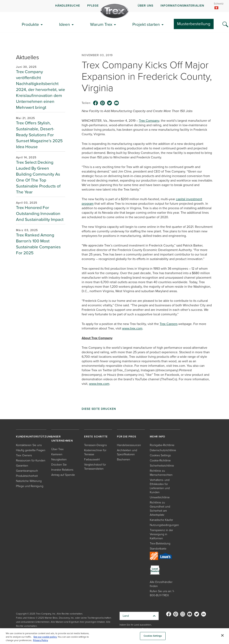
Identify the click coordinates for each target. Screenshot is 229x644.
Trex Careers (169, 324)
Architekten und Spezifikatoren (127, 452)
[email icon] (117, 103)
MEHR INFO (157, 437)
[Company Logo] (114, 11)
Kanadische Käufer (161, 520)
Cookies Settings (160, 455)
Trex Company (149, 121)
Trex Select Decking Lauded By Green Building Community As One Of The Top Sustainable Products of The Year (38, 177)
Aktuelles (27, 57)
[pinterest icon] (103, 103)
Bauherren (124, 459)
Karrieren (57, 454)
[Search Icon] (225, 25)
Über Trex (57, 449)
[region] (114, 636)
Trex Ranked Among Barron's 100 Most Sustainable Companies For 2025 (38, 244)
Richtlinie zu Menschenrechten (161, 473)
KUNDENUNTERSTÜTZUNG (34, 437)
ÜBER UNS (145, 6)
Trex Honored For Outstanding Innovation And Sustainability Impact (40, 213)
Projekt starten (146, 24)
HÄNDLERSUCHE (68, 6)
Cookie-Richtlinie (160, 461)
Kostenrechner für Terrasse (95, 452)
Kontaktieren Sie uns (29, 445)
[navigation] (114, 6)
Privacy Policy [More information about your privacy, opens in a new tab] (41, 640)
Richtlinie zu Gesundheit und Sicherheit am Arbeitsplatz (160, 509)
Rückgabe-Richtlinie (162, 445)
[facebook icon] (96, 103)
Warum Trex (101, 24)
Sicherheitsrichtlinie (162, 466)
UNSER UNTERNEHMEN (62, 439)
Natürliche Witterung (29, 481)
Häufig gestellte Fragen (31, 450)
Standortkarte (158, 549)
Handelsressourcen (129, 445)
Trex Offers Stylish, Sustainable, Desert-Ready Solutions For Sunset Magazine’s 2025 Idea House (39, 135)
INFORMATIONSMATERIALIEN (182, 6)
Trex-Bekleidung (160, 543)
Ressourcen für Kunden (31, 461)
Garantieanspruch (27, 471)
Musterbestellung (194, 24)
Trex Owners (24, 455)
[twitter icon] (110, 103)
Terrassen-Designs (95, 445)
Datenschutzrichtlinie (163, 450)
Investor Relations (62, 470)
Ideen (65, 24)
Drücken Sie (59, 465)
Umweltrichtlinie (160, 497)
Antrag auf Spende (63, 475)
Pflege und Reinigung (30, 486)
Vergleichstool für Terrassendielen (95, 467)
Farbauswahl (92, 459)
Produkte (30, 24)
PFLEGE (93, 6)
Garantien (22, 466)
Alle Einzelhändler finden (161, 584)
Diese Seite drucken (99, 409)
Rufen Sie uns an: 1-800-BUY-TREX (162, 593)
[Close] (222, 635)
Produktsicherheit (27, 476)
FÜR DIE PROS (127, 437)
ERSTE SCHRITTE (96, 437)
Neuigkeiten (59, 459)
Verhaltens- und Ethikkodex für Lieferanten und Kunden (160, 486)
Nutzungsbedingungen (164, 525)
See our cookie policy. (45, 637)
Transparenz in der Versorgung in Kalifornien (161, 534)
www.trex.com (132, 328)
